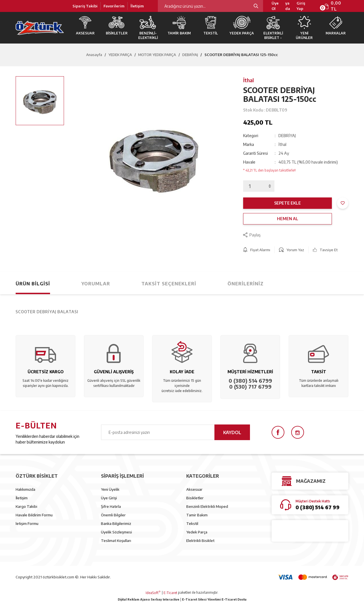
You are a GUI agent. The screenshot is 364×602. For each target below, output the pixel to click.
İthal (249, 80)
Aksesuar (194, 489)
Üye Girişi (109, 498)
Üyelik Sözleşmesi (116, 532)
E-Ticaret (170, 593)
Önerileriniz (246, 284)
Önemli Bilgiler (113, 515)
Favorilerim (114, 6)
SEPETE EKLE (288, 203)
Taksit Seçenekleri (169, 284)
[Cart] (336, 6)
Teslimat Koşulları (116, 541)
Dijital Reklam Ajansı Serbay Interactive (149, 599)
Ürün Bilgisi (33, 284)
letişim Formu (27, 523)
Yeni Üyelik (110, 489)
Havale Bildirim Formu (34, 515)
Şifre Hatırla (111, 506)
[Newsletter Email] (175, 432)
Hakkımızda (25, 489)
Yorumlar (96, 284)
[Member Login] (305, 6)
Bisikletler (195, 498)
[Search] (210, 6)
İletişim (137, 6)
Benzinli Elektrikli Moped (207, 506)
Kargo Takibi (26, 506)
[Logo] (40, 28)
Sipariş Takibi (85, 6)
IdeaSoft (153, 593)
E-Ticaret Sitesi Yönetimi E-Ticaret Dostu (214, 599)
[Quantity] (259, 186)
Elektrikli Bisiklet (200, 541)
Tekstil (192, 523)
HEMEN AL (288, 219)
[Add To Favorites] (343, 203)
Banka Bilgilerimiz (116, 523)
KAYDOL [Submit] (232, 432)
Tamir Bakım (197, 515)
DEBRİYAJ (287, 136)
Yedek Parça (197, 532)
